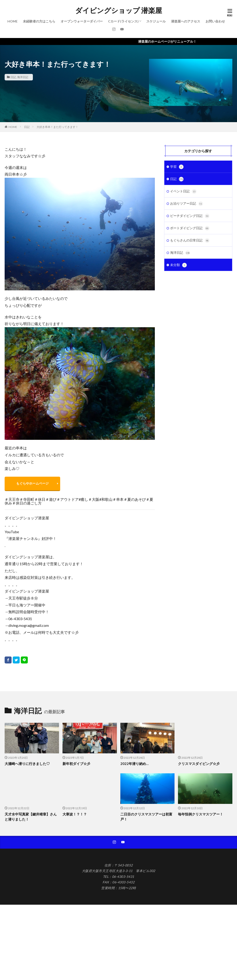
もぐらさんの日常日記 (190, 241)
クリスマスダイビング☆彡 (199, 764)
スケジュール (156, 21)
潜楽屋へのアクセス (186, 21)
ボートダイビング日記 (190, 228)
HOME (12, 21)
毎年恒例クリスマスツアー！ (201, 814)
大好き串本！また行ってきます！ (57, 127)
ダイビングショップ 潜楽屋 (119, 10)
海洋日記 (23, 77)
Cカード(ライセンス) (123, 21)
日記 (13, 77)
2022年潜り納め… (134, 764)
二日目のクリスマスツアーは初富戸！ (146, 817)
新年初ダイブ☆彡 (76, 764)
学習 (177, 167)
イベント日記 (183, 191)
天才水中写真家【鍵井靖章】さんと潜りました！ (31, 817)
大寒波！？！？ (75, 814)
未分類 (178, 265)
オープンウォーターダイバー (82, 21)
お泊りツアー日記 (187, 204)
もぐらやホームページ (32, 483)
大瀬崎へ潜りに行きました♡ (27, 764)
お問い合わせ (215, 21)
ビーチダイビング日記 (190, 216)
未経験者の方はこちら (39, 21)
